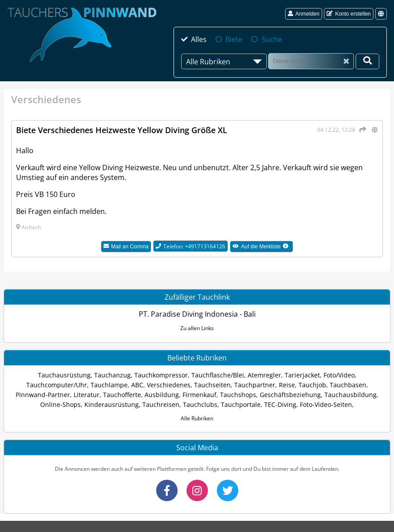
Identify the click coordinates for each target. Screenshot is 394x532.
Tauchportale (241, 404)
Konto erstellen (349, 14)
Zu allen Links (197, 328)
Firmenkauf (199, 395)
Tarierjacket (302, 375)
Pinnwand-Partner (43, 395)
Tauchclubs (200, 404)
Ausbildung (162, 395)
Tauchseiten (212, 385)
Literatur (87, 395)
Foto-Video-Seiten (326, 404)
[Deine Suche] (367, 61)
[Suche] (311, 61)
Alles (199, 39)
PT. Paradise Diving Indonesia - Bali (197, 314)
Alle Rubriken (197, 418)
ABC (137, 385)
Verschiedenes (169, 385)
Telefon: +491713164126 (191, 246)
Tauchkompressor (161, 375)
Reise (287, 385)
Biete (234, 39)
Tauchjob (312, 385)
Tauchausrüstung (64, 375)
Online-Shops (60, 404)
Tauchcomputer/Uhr (57, 385)
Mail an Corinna (126, 247)
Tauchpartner (255, 385)
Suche (272, 39)
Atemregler (264, 375)
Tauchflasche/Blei (218, 375)
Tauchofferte (122, 395)
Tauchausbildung (350, 395)
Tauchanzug (112, 375)
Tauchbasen (348, 385)
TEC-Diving (280, 404)
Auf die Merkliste (263, 247)
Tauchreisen (161, 404)
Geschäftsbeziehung (290, 395)
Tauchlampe (109, 385)
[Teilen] (361, 130)
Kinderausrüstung (112, 404)
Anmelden (304, 14)
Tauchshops (238, 395)
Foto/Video (339, 375)
